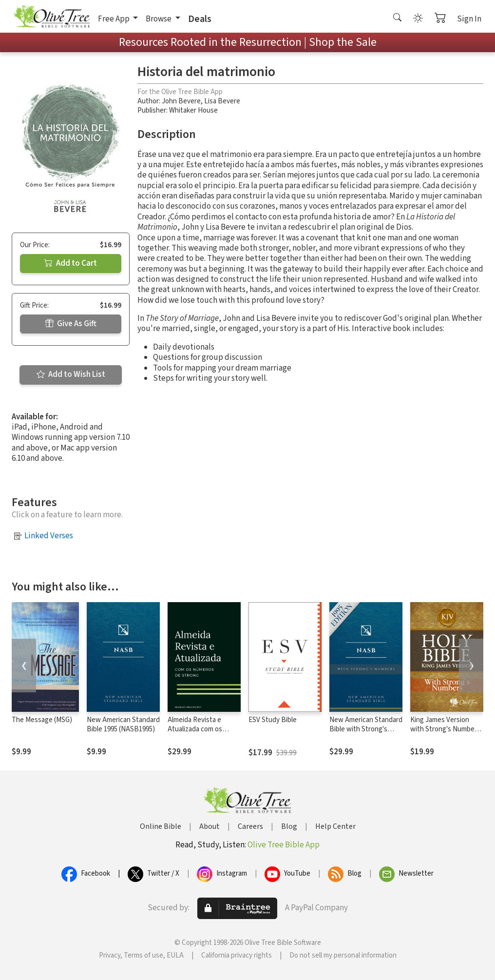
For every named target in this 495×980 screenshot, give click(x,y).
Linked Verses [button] (49, 536)
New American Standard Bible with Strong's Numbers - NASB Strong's (366, 734)
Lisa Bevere (222, 101)
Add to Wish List (71, 374)
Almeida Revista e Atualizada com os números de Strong (197, 729)
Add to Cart (71, 263)
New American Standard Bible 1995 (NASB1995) (123, 725)
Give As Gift (71, 324)
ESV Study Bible (273, 720)
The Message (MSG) (42, 720)
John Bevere (181, 101)
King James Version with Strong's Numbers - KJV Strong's (445, 729)
